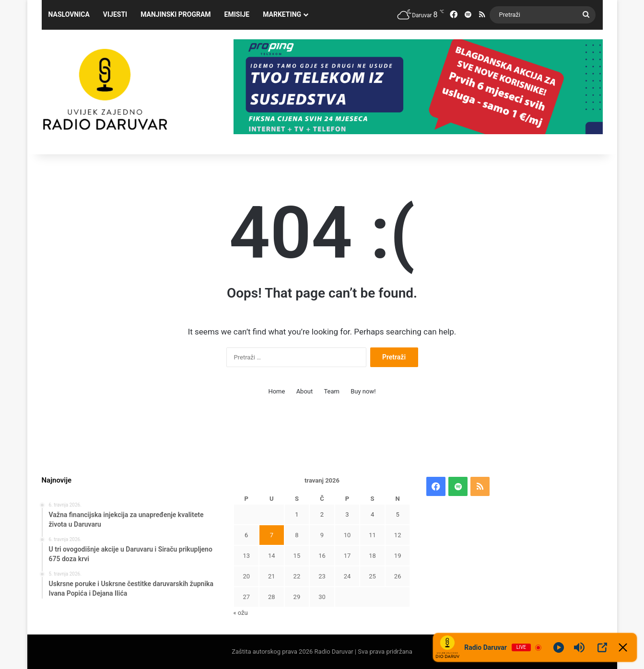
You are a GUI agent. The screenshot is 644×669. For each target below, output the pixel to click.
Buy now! (363, 391)
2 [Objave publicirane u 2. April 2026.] (322, 514)
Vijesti (115, 14)
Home (276, 391)
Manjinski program (176, 14)
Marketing (282, 14)
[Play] (559, 647)
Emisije (237, 14)
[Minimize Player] (623, 647)
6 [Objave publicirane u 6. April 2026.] (246, 535)
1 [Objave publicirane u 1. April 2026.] (297, 514)
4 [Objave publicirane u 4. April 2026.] (372, 514)
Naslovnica (69, 14)
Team (332, 391)
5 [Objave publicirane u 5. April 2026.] (398, 514)
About (305, 391)
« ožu (240, 613)
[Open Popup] (602, 647)
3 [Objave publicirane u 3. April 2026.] (347, 514)
